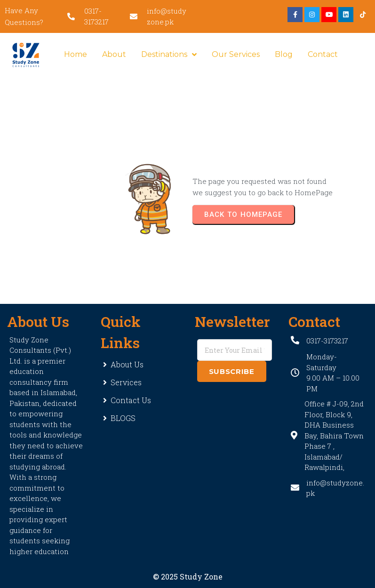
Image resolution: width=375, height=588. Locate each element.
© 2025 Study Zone (188, 576)
